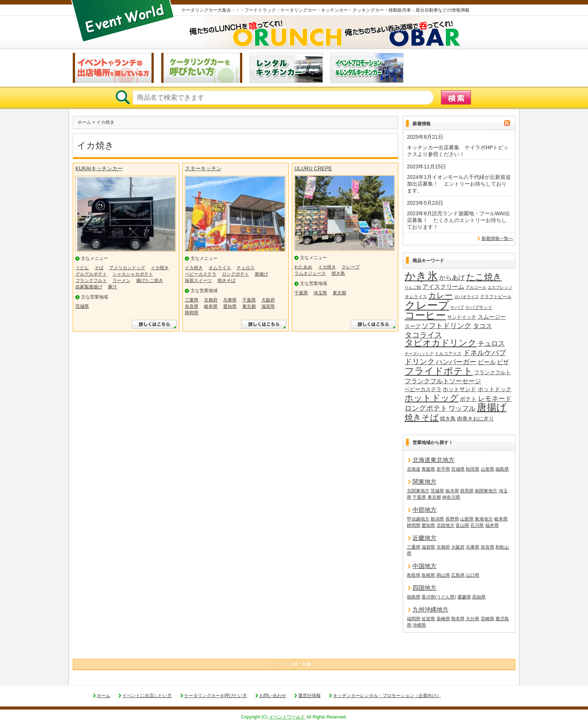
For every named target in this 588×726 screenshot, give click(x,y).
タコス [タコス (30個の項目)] (482, 326)
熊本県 (458, 619)
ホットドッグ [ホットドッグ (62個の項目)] (432, 398)
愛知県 (230, 306)
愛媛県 (464, 597)
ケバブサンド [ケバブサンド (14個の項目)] (479, 307)
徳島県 (414, 597)
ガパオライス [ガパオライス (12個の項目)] (466, 297)
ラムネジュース (310, 273)
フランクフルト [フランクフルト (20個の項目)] (492, 372)
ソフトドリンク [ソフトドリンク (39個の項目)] (446, 326)
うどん (82, 268)
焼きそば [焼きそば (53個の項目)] (422, 418)
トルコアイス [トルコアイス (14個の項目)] (448, 354)
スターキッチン (203, 168)
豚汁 (112, 287)
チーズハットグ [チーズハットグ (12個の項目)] (419, 354)
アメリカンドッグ (127, 268)
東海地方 (484, 519)
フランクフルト (91, 280)
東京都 (249, 306)
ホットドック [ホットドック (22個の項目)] (495, 389)
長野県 (452, 519)
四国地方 (424, 588)
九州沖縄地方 (430, 610)
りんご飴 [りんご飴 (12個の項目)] (413, 287)
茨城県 (82, 306)
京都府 (211, 300)
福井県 (492, 525)
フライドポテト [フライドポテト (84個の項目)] (439, 371)
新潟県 (437, 519)
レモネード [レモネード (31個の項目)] (495, 399)
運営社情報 (309, 696)
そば (99, 268)
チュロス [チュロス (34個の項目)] (491, 343)
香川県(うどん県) (439, 597)
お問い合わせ (273, 696)
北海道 (414, 469)
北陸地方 (445, 525)
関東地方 (424, 482)
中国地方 (424, 566)
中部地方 (424, 510)
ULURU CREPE (313, 168)
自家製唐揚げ (89, 287)
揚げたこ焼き (150, 280)
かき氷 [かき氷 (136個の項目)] (421, 276)
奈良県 (192, 306)
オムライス (220, 268)
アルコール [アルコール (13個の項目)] (476, 287)
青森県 (428, 469)
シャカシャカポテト (133, 274)
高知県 (479, 597)
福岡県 (414, 619)
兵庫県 (230, 300)
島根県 (428, 575)
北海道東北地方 (433, 460)
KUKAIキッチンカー (99, 168)
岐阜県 (211, 306)
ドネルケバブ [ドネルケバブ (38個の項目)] (484, 353)
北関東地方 (418, 491)
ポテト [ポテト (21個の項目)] (468, 399)
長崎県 (443, 619)
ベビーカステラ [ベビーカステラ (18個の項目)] (423, 389)
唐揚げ (261, 274)
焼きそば (226, 280)
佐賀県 (428, 619)
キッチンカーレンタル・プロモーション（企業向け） (387, 696)
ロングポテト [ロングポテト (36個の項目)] (426, 408)
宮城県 (458, 469)
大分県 (472, 619)
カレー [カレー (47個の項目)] (440, 295)
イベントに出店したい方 (147, 696)
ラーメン (121, 280)
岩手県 (443, 469)
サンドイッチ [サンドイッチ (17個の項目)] (462, 317)
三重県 (192, 300)
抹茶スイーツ (198, 280)
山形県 (487, 469)
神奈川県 (451, 497)
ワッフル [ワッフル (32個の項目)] (462, 408)
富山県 (462, 525)
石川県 (477, 525)
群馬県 (467, 491)
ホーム (84, 122)
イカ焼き (160, 268)
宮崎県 (487, 619)
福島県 (502, 469)
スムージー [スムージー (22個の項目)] (492, 317)
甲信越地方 (418, 519)
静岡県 (192, 313)
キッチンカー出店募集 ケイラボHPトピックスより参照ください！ (458, 151)
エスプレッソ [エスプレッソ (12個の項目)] (500, 287)
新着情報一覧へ (497, 238)
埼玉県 (320, 293)
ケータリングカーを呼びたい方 (216, 696)
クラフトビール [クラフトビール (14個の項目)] (496, 297)
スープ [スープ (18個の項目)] (412, 326)
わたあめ (303, 267)
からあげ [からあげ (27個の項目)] (452, 278)
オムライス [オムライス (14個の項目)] (416, 297)
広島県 (458, 575)
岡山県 (443, 575)
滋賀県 (268, 306)
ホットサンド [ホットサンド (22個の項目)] (459, 389)
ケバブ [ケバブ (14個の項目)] (457, 307)
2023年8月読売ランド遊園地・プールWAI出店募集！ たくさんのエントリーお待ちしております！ (458, 220)
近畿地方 (424, 538)
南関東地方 (486, 491)
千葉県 (249, 300)
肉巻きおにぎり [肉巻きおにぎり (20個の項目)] (475, 418)
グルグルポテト (91, 274)
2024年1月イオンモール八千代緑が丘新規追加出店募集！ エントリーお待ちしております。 (459, 184)
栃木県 (452, 491)
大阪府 (268, 300)
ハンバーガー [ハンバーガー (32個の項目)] (456, 362)
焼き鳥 (338, 273)
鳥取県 (414, 575)
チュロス (246, 268)
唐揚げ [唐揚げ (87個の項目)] (492, 408)
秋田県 (472, 469)
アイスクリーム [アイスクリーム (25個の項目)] (443, 286)
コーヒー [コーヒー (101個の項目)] (425, 316)
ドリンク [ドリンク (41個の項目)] (420, 362)
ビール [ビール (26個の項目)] (487, 362)
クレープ (351, 267)
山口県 (472, 575)
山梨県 (467, 519)
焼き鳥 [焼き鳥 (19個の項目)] (448, 418)
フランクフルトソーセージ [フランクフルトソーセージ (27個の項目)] (443, 381)
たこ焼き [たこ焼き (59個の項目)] (484, 277)
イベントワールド (287, 717)
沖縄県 (419, 625)
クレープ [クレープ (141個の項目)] (427, 305)
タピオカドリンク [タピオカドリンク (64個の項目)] (441, 343)
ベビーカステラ (201, 274)
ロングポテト (235, 274)
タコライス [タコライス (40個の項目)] (423, 335)
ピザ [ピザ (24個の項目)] (503, 362)
